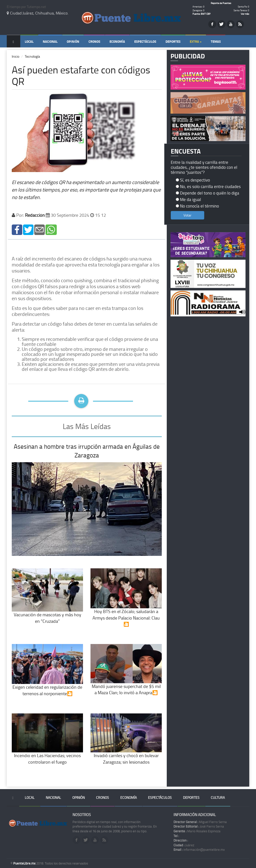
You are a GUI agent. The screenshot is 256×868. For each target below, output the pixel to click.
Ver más (245, 14)
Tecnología (32, 56)
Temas (216, 41)
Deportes (173, 41)
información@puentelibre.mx (199, 850)
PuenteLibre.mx (25, 863)
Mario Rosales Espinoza (197, 831)
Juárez (184, 845)
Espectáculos (145, 41)
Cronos (94, 41)
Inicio (15, 56)
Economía (117, 41)
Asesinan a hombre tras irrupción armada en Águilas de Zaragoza (87, 451)
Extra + (196, 41)
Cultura (218, 797)
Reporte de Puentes (221, 3)
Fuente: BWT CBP (201, 14)
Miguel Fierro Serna (200, 822)
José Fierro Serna (199, 826)
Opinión (73, 41)
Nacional (50, 41)
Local (29, 41)
